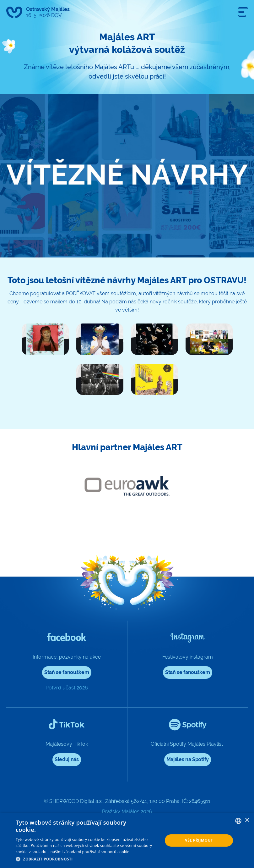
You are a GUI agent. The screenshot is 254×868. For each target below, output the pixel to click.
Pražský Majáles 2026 (127, 812)
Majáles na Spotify (188, 759)
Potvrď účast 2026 (67, 688)
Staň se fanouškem (67, 672)
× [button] (247, 820)
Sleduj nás (67, 759)
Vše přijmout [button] (199, 840)
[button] (87, 859)
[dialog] (127, 840)
